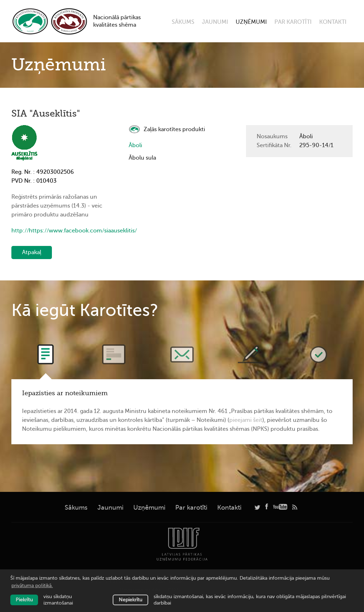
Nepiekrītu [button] (130, 600)
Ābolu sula (142, 158)
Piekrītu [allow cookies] (24, 600)
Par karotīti (293, 22)
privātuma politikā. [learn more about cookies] (32, 586)
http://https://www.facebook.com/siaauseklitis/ (65, 231)
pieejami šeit (246, 420)
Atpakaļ (32, 252)
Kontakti (333, 22)
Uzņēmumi (251, 22)
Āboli (135, 145)
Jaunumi (215, 22)
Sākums (183, 22)
